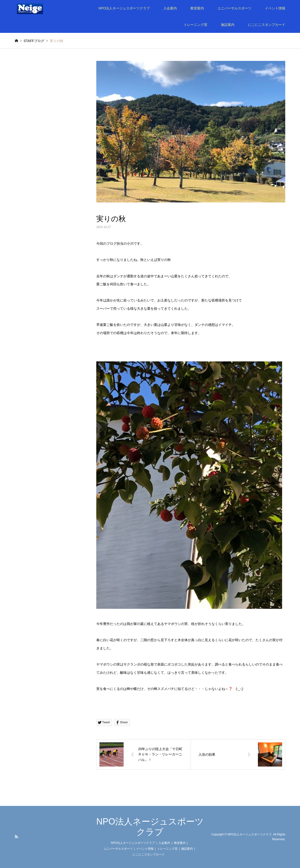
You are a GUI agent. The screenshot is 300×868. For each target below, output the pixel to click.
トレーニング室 (195, 25)
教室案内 (197, 8)
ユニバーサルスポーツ (234, 8)
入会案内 (170, 8)
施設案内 (228, 25)
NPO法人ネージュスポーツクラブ (124, 8)
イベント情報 (275, 8)
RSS (16, 837)
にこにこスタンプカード (267, 25)
